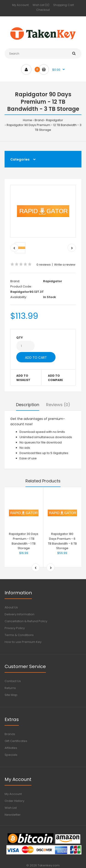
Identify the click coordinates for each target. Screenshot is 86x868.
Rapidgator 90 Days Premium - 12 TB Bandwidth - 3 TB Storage (44, 127)
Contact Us (13, 681)
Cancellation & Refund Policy (26, 621)
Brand (39, 120)
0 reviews (44, 265)
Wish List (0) (41, 5)
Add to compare (55, 378)
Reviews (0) (58, 405)
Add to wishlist (23, 378)
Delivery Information (19, 614)
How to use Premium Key (23, 642)
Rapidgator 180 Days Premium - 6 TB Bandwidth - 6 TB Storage (62, 541)
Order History (14, 801)
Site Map (11, 695)
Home (28, 120)
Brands (10, 734)
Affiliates (11, 748)
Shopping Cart (64, 5)
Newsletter (13, 815)
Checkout (43, 10)
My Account (20, 5)
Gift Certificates (16, 741)
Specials (11, 755)
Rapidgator (55, 120)
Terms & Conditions (19, 635)
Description (28, 405)
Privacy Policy (15, 628)
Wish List (11, 808)
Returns (10, 688)
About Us (11, 607)
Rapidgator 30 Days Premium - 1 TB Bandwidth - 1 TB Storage (24, 541)
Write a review (65, 265)
